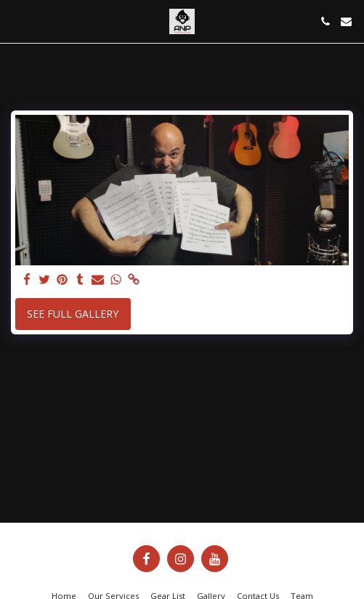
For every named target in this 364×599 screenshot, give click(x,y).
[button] (16, 21)
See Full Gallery (73, 314)
